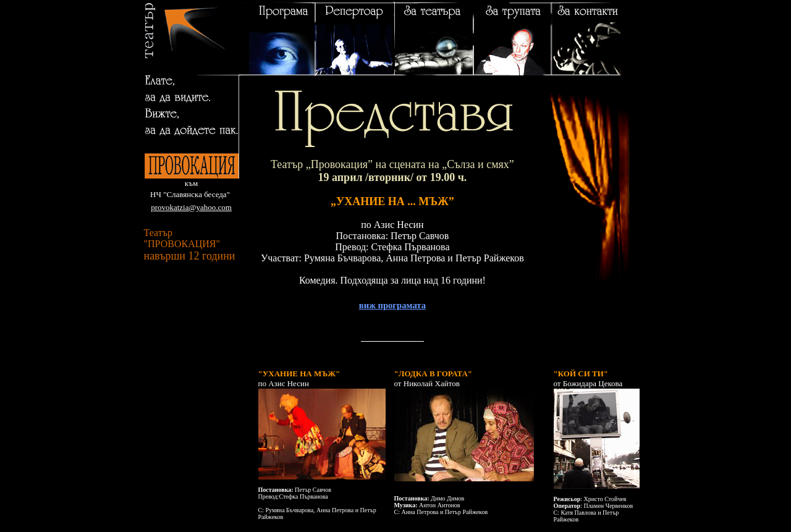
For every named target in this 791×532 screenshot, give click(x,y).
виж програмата (392, 305)
